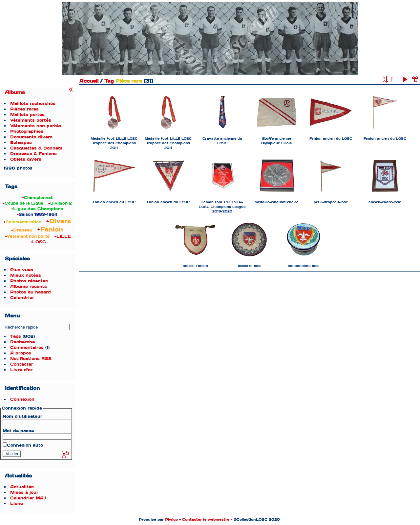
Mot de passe (18, 431)
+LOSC (38, 242)
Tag (109, 81)
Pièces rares (24, 109)
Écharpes (21, 142)
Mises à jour (24, 492)
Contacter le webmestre (206, 519)
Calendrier (22, 298)
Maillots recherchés (33, 103)
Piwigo (171, 519)
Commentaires (27, 347)
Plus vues (22, 270)
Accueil (89, 81)
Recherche (22, 342)
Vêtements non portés (36, 126)
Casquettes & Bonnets (36, 148)
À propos (21, 353)
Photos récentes (29, 281)
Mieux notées (26, 275)
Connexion (22, 399)
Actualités (22, 487)
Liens (17, 504)
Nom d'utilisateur (22, 416)
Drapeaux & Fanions (33, 154)
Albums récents (29, 286)
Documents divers (31, 137)
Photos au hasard (31, 292)
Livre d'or (21, 370)
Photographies (27, 131)
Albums (15, 92)
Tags (16, 336)
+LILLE (63, 236)
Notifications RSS (31, 359)
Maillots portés (27, 115)
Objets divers (26, 159)
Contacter (22, 364)
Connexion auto (23, 445)
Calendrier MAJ (28, 498)
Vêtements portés (31, 120)
